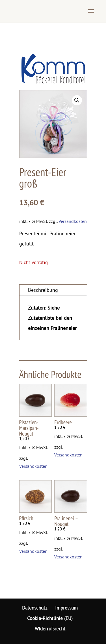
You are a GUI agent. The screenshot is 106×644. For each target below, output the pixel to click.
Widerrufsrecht (50, 629)
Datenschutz (35, 608)
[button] (77, 100)
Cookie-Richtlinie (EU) (50, 618)
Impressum (66, 608)
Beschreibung (43, 290)
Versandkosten (73, 221)
